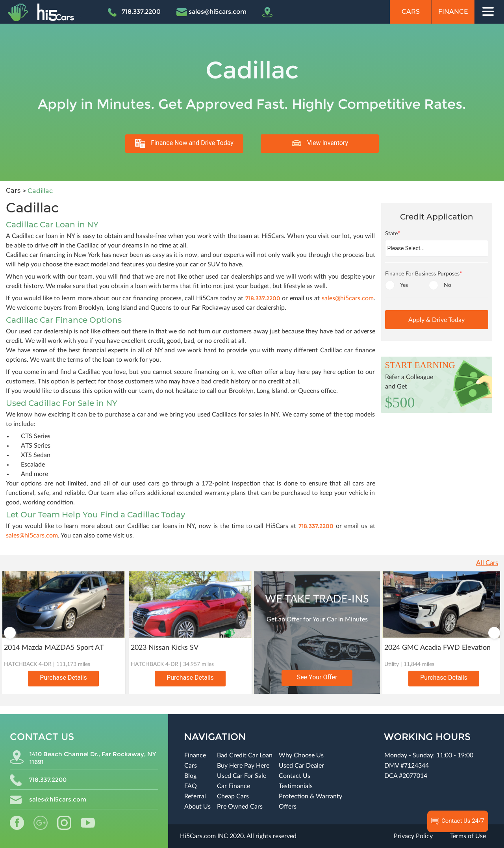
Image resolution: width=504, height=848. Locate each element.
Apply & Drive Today (436, 320)
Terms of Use (468, 836)
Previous (10, 633)
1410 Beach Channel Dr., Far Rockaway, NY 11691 (83, 758)
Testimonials (296, 786)
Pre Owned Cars (240, 807)
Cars (411, 12)
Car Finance (233, 786)
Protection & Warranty (310, 796)
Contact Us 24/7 (458, 821)
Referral (195, 796)
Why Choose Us (301, 755)
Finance (453, 12)
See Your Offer (317, 677)
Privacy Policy (413, 836)
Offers (288, 807)
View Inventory (320, 143)
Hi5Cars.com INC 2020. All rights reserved (238, 836)
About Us (197, 807)
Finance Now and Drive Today (184, 143)
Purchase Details (63, 678)
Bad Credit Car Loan (245, 755)
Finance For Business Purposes (423, 274)
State (393, 234)
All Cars (487, 563)
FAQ (191, 786)
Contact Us (295, 776)
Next (494, 633)
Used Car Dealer (301, 766)
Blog (190, 776)
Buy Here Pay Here (243, 766)
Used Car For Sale (242, 776)
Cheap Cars (233, 796)
